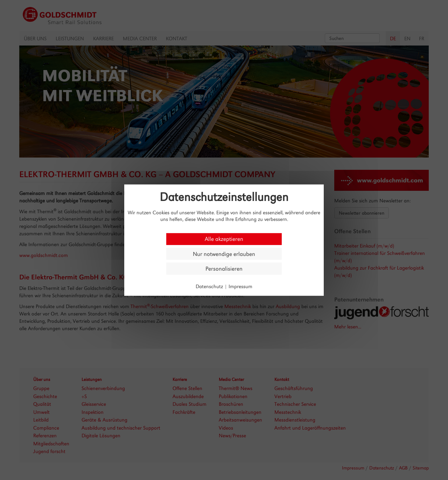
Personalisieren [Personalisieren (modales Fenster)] (224, 269)
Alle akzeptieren (224, 239)
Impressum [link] (240, 286)
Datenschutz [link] (209, 286)
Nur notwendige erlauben (224, 254)
